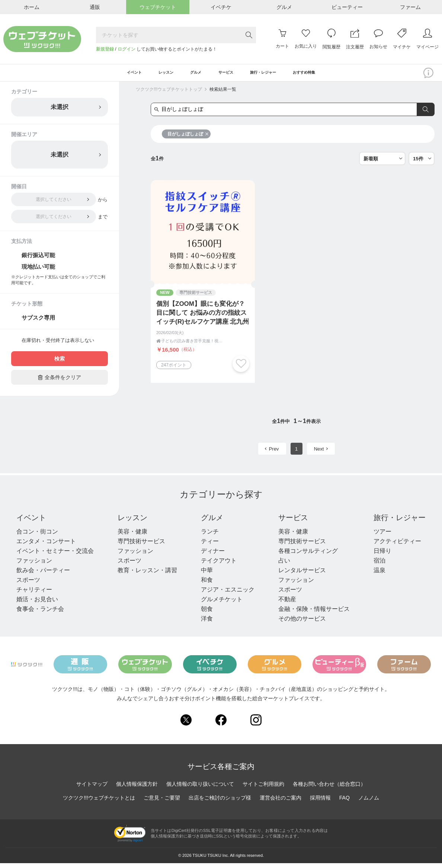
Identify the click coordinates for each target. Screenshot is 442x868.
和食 (207, 585)
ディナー (213, 556)
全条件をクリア (60, 382)
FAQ (345, 802)
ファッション (34, 565)
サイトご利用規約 (263, 788)
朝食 (207, 614)
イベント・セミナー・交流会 (55, 556)
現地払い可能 (38, 271)
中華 (207, 575)
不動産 (287, 604)
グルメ (212, 522)
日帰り (382, 556)
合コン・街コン (37, 536)
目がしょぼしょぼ (188, 139)
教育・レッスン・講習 (147, 575)
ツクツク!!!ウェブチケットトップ (169, 94)
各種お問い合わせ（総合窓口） (329, 788)
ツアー (382, 536)
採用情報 (320, 802)
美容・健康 (132, 536)
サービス (293, 522)
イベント (31, 522)
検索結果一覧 (223, 94)
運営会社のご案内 (281, 802)
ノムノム (369, 802)
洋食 (207, 623)
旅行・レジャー (400, 522)
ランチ (210, 536)
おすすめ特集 (332, 75)
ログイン (126, 49)
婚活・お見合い (37, 604)
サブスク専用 (38, 322)
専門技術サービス (141, 546)
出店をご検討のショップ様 (220, 802)
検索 (60, 363)
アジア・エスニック (228, 594)
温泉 (379, 575)
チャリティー (34, 594)
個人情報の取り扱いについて (200, 788)
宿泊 (379, 565)
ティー (210, 546)
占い (284, 565)
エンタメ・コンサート (46, 546)
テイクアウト (219, 565)
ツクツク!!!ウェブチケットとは (99, 802)
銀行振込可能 (38, 260)
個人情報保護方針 (137, 788)
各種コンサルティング (308, 556)
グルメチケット (222, 604)
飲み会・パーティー (43, 575)
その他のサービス (302, 623)
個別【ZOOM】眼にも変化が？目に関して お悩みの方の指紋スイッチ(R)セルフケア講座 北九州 (203, 318)
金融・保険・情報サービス (314, 614)
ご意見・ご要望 (162, 802)
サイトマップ (92, 788)
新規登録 (105, 49)
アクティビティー (397, 546)
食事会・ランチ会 (40, 614)
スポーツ (28, 585)
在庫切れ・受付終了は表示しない (58, 345)
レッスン (132, 522)
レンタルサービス (302, 575)
